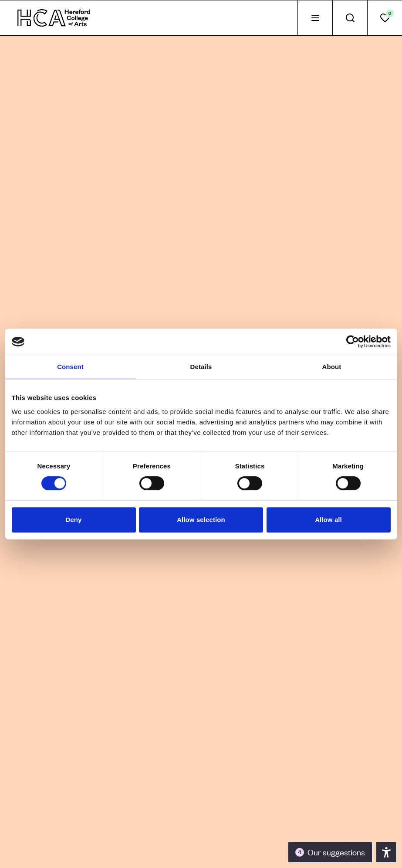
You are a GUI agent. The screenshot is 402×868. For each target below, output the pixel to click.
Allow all (328, 520)
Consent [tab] (70, 367)
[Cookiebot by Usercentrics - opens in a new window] (353, 342)
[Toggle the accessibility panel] (330, 852)
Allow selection (201, 520)
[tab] (315, 18)
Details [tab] (201, 367)
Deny (73, 520)
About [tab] (332, 367)
